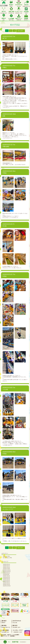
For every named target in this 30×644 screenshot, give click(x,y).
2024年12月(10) (7, 586)
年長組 (5, 173)
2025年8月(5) (6, 574)
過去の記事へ (21, 31)
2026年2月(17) (6, 566)
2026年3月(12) (6, 564)
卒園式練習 (6, 147)
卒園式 (5, 68)
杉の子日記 (6, 558)
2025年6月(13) (6, 577)
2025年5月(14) (6, 579)
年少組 (5, 226)
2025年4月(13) (6, 580)
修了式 (5, 38)
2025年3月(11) (6, 582)
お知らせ (5, 556)
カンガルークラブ (8, 509)
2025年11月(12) (7, 570)
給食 (4, 116)
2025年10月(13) (7, 572)
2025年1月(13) (6, 584)
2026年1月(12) (6, 567)
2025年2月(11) (6, 583)
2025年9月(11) (6, 573)
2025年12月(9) (6, 569)
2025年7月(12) (6, 576)
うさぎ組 (5, 389)
